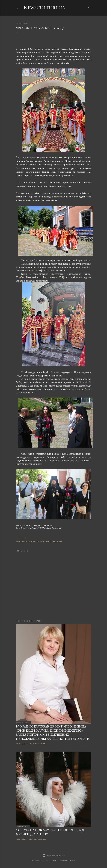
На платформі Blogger (54, 856)
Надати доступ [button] (22, 538)
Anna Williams (70, 860)
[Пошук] (90, 7)
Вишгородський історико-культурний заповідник (42, 541)
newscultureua (44, 8)
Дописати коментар (38, 743)
